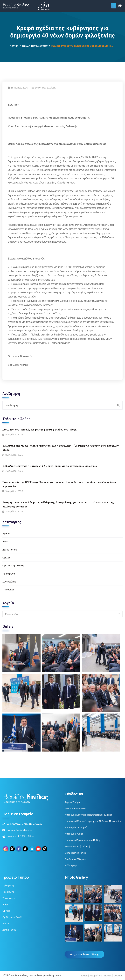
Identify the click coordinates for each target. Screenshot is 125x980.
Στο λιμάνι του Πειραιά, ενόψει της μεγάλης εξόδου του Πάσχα (39, 430)
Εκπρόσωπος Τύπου (75, 853)
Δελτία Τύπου (10, 550)
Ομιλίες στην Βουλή (13, 566)
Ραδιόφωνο (9, 574)
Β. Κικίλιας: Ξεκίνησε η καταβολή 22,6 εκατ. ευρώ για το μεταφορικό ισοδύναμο (50, 466)
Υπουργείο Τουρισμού (76, 828)
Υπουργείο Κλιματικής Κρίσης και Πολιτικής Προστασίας (93, 821)
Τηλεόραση (8, 590)
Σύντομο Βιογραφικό (75, 809)
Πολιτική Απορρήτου (91, 976)
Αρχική (14, 46)
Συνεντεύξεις (9, 582)
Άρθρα (6, 534)
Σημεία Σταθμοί (73, 802)
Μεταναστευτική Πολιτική (77, 847)
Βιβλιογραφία (72, 866)
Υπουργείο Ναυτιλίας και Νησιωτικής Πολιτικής (88, 815)
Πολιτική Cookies (113, 976)
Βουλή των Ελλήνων (35, 46)
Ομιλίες (6, 558)
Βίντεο (6, 541)
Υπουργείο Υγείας (74, 834)
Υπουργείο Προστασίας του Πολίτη (82, 840)
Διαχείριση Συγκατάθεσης (85, 954)
